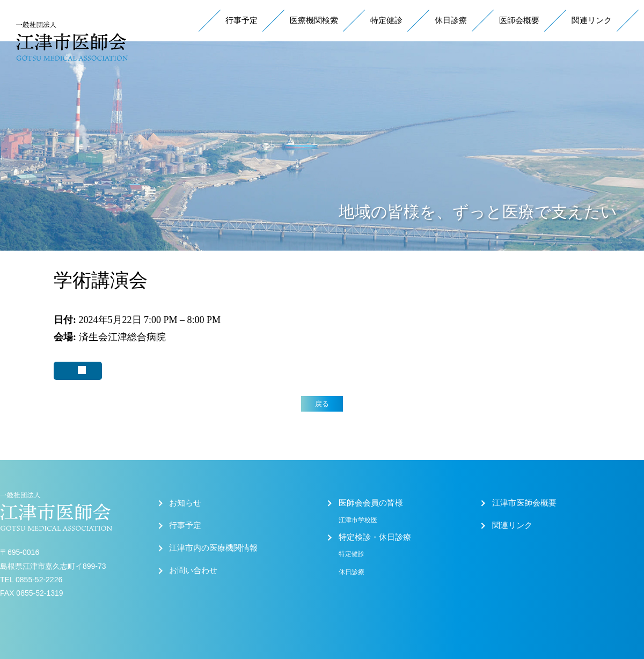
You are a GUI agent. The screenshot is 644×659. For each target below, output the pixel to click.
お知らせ (185, 503)
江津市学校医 (358, 520)
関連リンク (592, 20)
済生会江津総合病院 (122, 337)
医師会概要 (519, 20)
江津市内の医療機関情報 (213, 548)
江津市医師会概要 (524, 503)
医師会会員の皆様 (371, 503)
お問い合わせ (193, 570)
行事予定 (241, 20)
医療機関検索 (314, 20)
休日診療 (451, 20)
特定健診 (386, 20)
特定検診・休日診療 (375, 537)
